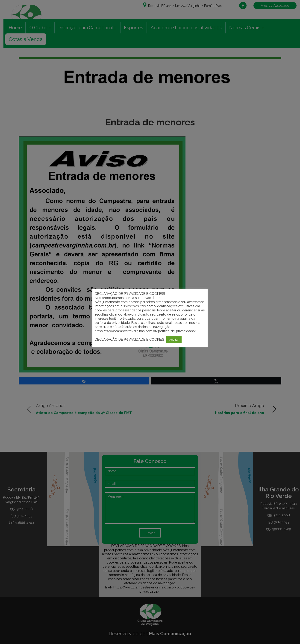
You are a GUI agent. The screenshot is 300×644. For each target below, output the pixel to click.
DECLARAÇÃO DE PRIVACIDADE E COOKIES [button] (129, 339)
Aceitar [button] (174, 340)
